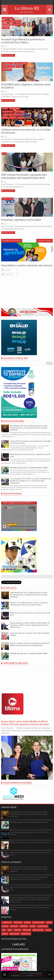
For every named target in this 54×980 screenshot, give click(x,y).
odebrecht (24, 926)
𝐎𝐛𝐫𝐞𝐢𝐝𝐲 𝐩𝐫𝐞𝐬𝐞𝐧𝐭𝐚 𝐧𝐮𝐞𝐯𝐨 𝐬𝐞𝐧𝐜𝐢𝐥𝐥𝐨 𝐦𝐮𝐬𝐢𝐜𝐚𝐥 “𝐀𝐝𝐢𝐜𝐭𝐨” (29, 468)
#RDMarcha (26, 934)
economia (14, 926)
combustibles (43, 926)
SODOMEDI (7, 69)
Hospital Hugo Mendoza (12, 21)
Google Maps (14, 108)
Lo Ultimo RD (27, 8)
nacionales (18, 922)
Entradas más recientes (12, 241)
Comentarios (8, 274)
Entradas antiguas (45, 241)
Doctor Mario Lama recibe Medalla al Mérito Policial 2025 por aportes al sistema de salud (25, 723)
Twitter (48, 930)
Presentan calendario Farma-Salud (21, 220)
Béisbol (5, 934)
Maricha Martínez (9, 118)
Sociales (6, 27)
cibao (10, 930)
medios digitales (21, 63)
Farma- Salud (7, 199)
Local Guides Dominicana (12, 115)
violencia (17, 930)
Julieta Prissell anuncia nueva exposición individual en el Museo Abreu (30, 442)
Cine (4, 930)
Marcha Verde (38, 930)
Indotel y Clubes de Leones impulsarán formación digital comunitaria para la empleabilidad (30, 644)
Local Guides (19, 112)
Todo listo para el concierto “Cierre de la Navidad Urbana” (30, 634)
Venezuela (27, 930)
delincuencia (14, 934)
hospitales (6, 24)
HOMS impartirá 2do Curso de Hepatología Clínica (30, 842)
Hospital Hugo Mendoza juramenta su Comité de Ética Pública (23, 41)
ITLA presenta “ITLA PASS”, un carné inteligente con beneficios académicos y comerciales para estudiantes (31, 481)
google (5, 108)
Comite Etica (7, 18)
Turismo (5, 926)
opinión (49, 922)
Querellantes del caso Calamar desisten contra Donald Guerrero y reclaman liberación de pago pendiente (29, 428)
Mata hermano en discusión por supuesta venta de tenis (30, 614)
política (33, 926)
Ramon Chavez (8, 66)
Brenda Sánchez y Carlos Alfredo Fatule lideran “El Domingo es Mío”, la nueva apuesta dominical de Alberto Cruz (30, 625)
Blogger (23, 976)
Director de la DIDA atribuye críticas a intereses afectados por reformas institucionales (29, 604)
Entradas (6, 270)
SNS (4, 153)
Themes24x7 (38, 976)
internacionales (38, 922)
